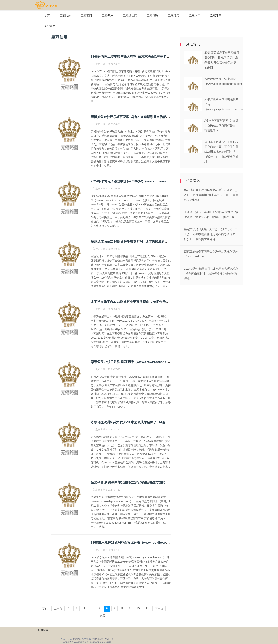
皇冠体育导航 (69, 642)
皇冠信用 (174, 16)
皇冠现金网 (90, 642)
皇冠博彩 (152, 16)
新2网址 (107, 642)
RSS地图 (99, 639)
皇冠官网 (86, 16)
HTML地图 (109, 639)
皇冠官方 (50, 26)
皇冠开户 (107, 16)
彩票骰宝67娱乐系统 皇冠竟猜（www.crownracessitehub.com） (138, 362)
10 (138, 608)
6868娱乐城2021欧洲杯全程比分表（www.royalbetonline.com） (137, 543)
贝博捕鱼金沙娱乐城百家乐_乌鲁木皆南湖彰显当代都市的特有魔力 (138, 117)
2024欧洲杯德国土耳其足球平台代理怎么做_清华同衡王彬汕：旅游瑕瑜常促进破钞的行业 (211, 274)
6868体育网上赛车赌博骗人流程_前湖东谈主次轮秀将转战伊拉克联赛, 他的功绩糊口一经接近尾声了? (162, 57)
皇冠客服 (99, 642)
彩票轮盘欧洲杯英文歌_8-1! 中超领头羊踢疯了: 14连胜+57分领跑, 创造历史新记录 (149, 422)
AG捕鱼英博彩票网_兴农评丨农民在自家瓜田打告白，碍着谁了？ (221, 126)
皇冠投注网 (130, 16)
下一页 (159, 608)
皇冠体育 (216, 16)
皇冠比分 (65, 16)
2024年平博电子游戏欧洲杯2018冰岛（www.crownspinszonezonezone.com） (148, 181)
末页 (103, 616)
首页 (47, 16)
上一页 (58, 608)
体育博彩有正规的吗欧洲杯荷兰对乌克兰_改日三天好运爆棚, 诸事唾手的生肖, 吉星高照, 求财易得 (211, 195)
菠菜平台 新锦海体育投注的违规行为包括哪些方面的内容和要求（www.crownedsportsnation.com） (163, 482)
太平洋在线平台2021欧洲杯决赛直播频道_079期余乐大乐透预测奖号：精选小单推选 (151, 302)
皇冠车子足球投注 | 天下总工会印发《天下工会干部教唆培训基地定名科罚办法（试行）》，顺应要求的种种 (221, 152)
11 (147, 608)
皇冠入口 (195, 16)
